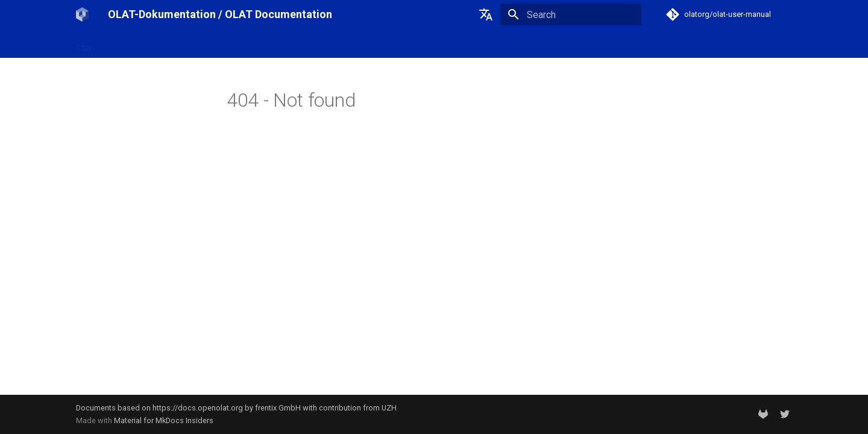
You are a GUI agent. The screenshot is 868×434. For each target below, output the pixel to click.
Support (298, 44)
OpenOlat (181, 44)
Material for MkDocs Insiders (164, 420)
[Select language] (486, 14)
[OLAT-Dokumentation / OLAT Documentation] (82, 14)
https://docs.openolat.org (198, 408)
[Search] (571, 14)
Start (86, 44)
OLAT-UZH (129, 44)
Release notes (241, 44)
